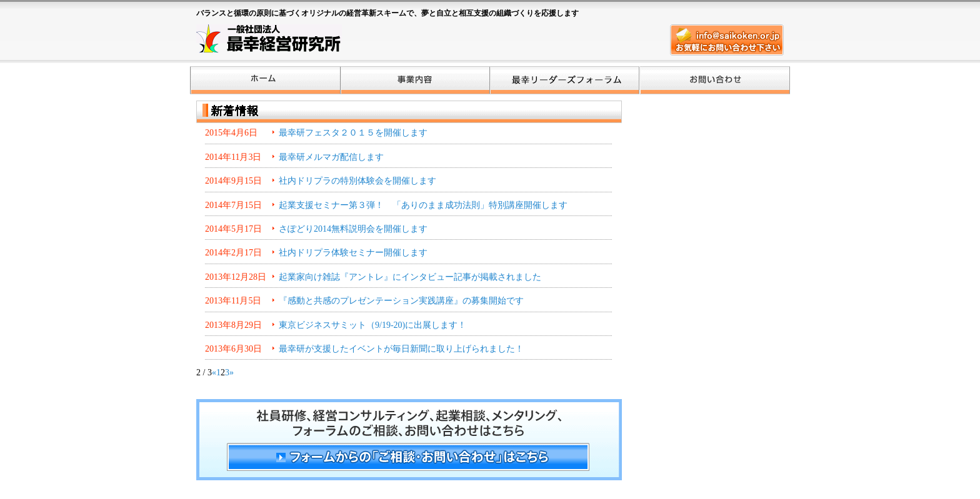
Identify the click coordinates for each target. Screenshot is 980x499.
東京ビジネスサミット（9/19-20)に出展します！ (372, 325)
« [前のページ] (214, 373)
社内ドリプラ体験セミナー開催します (353, 253)
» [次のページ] (232, 373)
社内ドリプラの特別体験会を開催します (357, 181)
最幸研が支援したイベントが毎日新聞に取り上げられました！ (401, 349)
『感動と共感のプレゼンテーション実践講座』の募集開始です (401, 301)
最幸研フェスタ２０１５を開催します (353, 133)
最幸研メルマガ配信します (331, 157)
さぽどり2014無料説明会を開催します (353, 229)
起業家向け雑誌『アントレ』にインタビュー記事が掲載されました (410, 277)
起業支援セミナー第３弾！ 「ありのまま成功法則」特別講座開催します (423, 205)
